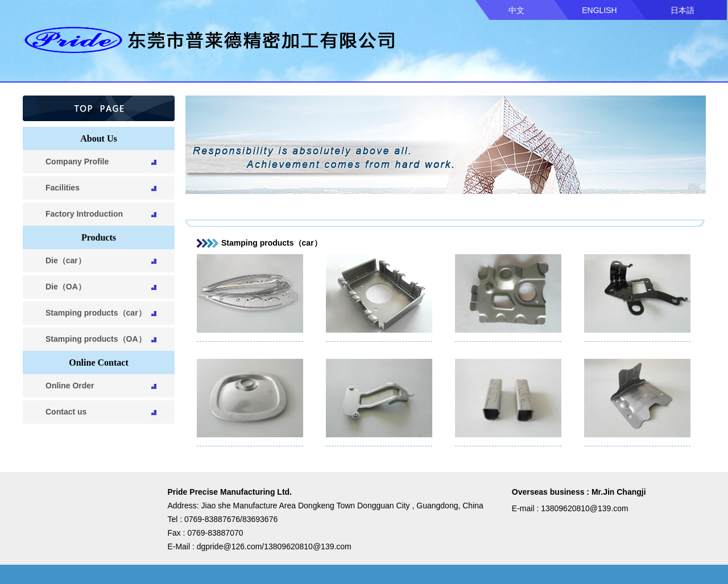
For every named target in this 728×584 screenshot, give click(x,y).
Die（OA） (66, 287)
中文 (516, 10)
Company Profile (77, 161)
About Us (98, 138)
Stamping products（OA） (96, 339)
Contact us (66, 412)
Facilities (63, 188)
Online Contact (98, 363)
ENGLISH (599, 10)
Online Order (70, 386)
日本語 (682, 10)
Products (99, 237)
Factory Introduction (84, 214)
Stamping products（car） (96, 313)
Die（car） (66, 260)
